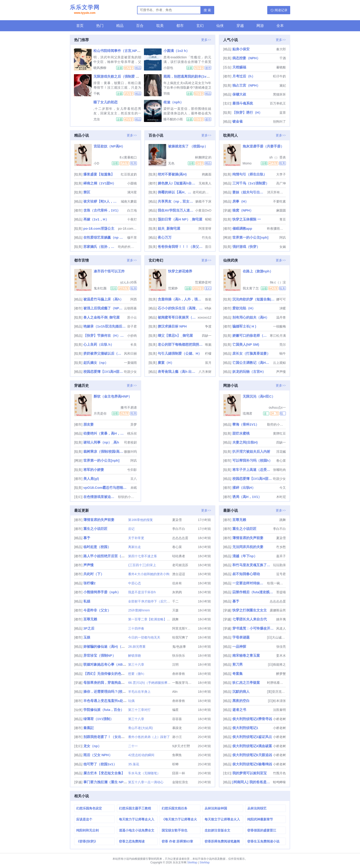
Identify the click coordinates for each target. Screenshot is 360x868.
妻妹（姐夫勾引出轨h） (249, 192)
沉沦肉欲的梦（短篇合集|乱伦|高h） (254, 299)
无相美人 (205, 183)
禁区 (87, 192)
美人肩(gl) (91, 479)
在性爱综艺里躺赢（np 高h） (105, 237)
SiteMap (192, 862)
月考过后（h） (244, 76)
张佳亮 (281, 647)
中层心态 (135, 583)
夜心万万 (165, 237)
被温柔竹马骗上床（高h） (103, 299)
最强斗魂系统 (243, 103)
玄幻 (200, 26)
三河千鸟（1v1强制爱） (251, 183)
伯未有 (177, 583)
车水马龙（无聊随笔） (144, 773)
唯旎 (208, 345)
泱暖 (283, 308)
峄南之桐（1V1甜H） (100, 183)
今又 (283, 488)
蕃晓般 (281, 67)
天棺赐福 (239, 67)
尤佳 (97, 119)
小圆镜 (132, 183)
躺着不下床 (203, 201)
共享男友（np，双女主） (176, 201)
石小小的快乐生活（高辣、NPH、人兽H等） (181, 308)
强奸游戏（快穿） (246, 247)
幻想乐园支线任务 (174, 808)
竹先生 (207, 237)
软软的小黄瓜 (127, 497)
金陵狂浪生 (180, 782)
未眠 (134, 488)
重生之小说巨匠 (95, 529)
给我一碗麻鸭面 (276, 583)
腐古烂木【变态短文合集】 (104, 773)
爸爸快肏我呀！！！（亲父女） (181, 247)
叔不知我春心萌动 (246, 574)
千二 (175, 601)
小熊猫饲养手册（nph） (102, 592)
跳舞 (175, 619)
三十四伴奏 (136, 628)
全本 (280, 26)
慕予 (87, 538)
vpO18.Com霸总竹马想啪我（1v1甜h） (106, 488)
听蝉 (175, 764)
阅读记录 (281, 10)
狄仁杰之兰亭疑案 (246, 683)
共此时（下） (94, 574)
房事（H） (240, 201)
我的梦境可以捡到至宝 (250, 773)
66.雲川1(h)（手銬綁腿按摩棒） (151, 683)
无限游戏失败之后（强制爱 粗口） (120, 76)
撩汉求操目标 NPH (172, 326)
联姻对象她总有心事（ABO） (106, 664)
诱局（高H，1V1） (247, 497)
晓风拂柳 (100, 68)
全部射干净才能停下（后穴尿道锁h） (155, 601)
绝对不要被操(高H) (172, 174)
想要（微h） (137, 674)
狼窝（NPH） (243, 210)
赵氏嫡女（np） (96, 363)
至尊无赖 (90, 619)
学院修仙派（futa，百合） (104, 710)
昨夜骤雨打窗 (276, 229)
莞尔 (283, 345)
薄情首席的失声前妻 (99, 520)
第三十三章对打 (139, 710)
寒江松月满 (278, 336)
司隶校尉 (130, 442)
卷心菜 (281, 461)
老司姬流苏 (180, 565)
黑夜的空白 (241, 701)
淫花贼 (281, 452)
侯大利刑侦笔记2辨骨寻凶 (252, 719)
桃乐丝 (132, 433)
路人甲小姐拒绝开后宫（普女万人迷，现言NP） (120, 556)
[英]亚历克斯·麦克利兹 (276, 692)
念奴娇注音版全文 (217, 830)
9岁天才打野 (181, 746)
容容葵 (177, 719)
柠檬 (208, 353)
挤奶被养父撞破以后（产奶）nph (103, 353)
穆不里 (132, 237)
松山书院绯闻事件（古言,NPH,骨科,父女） (126, 51)
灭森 (175, 610)
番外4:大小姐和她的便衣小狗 (149, 574)
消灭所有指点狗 (276, 192)
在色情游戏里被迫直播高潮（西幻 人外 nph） (100, 497)
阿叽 (283, 237)
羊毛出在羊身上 (139, 692)
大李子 (281, 174)
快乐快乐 (179, 656)
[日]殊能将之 (277, 664)
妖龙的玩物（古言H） (249, 372)
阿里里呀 (205, 229)
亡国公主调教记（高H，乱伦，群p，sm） (252, 363)
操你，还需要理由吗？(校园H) (106, 691)
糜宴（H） (166, 363)
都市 (180, 26)
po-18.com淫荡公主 (99, 228)
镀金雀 (238, 121)
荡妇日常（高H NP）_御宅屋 (180, 219)
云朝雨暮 (130, 308)
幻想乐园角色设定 (89, 808)
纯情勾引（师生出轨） (250, 174)
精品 (120, 26)
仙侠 (220, 26)
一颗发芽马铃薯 (183, 683)
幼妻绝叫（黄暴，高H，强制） (105, 433)
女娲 (283, 247)
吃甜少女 (130, 372)
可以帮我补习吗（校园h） (252, 460)
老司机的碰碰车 (202, 192)
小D (96, 163)
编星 (175, 710)
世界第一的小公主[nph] (250, 237)
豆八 (134, 479)
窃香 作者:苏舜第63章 (177, 841)
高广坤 (281, 183)
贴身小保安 (241, 49)
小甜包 (168, 68)
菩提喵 (281, 592)
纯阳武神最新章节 (260, 819)
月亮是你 (100, 413)
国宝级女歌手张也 (174, 830)
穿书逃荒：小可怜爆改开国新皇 (254, 628)
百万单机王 (278, 103)
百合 (140, 26)
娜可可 (281, 299)
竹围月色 (279, 773)
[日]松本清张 (277, 701)
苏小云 (132, 317)
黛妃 (283, 85)
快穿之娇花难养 (180, 271)
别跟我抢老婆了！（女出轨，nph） (111, 737)
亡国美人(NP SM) (246, 344)
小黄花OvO (203, 210)
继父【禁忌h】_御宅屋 (175, 335)
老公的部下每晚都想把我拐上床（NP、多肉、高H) (181, 344)
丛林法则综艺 (257, 808)
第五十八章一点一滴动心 (146, 782)
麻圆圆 (281, 210)
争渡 (208, 326)
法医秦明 (279, 710)
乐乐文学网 (85, 10)
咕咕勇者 (179, 556)
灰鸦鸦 (177, 592)
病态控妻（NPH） (246, 58)
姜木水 (281, 656)
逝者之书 (239, 710)
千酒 (283, 58)
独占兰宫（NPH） (246, 85)
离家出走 (135, 547)
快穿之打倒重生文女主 (250, 610)
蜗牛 (283, 353)
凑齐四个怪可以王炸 (109, 271)
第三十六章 (136, 664)
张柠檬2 (89, 583)
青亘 (283, 219)
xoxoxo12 (205, 317)
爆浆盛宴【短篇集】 (99, 174)
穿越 (240, 26)
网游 (260, 26)
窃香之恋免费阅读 (132, 841)
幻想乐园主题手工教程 (135, 808)
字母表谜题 (241, 637)
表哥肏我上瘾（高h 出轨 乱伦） (178, 372)
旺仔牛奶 (279, 76)
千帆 (97, 93)
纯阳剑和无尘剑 (87, 830)
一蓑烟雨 (130, 363)
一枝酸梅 (279, 326)
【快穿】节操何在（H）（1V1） (105, 335)
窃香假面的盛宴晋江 (262, 830)
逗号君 (281, 574)
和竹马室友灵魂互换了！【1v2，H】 (252, 565)
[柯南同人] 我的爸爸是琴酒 (252, 782)
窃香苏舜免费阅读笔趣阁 (222, 841)
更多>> (206, 40)
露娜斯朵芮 (278, 610)
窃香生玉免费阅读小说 (263, 841)
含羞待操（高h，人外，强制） (181, 299)
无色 (171, 163)
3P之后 (89, 628)
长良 (134, 345)
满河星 (132, 192)
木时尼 (281, 497)
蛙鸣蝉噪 (279, 782)
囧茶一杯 (179, 773)
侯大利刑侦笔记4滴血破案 (252, 746)
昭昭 (208, 219)
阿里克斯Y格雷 (183, 628)
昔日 (208, 247)
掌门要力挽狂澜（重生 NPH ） (107, 782)
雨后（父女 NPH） (98, 755)
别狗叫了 (279, 122)
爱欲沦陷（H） (244, 308)
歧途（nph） (174, 102)
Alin (175, 692)
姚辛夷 (281, 619)
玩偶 (131, 701)
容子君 (132, 326)
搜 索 (207, 10)
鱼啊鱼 (177, 755)
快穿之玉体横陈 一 (247, 219)
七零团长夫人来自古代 (250, 619)
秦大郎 (281, 49)
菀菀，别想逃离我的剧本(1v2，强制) (192, 76)
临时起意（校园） (97, 547)
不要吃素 (279, 201)
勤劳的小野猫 (276, 424)
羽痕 (167, 93)
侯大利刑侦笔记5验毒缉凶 (252, 764)
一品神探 (239, 646)
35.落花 (134, 764)
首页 (80, 26)
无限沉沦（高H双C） (259, 396)
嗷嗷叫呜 (130, 452)
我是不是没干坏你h (142, 592)
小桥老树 (279, 719)
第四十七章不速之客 (143, 556)
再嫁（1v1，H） (96, 219)
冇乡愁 (281, 547)
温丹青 (281, 317)
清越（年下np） (245, 556)
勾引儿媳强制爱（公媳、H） (180, 353)
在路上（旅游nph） (258, 271)
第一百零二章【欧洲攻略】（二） (152, 619)
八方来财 (205, 372)
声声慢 (281, 372)
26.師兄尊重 (137, 647)
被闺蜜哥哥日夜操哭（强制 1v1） (177, 317)
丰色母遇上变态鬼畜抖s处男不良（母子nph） (118, 701)
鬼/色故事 (179, 647)
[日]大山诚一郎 (276, 637)
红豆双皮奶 (129, 174)
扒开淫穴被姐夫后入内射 (251, 451)
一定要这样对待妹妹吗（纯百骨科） (249, 583)
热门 (100, 26)
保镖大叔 (239, 94)
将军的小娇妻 (94, 470)
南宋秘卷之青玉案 (246, 655)
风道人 (281, 628)
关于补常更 (136, 538)
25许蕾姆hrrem (139, 610)
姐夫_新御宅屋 (169, 228)
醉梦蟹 (281, 674)
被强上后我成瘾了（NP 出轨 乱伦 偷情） (103, 308)
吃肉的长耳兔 (127, 247)
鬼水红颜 (100, 288)
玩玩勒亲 (279, 565)
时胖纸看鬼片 (276, 683)
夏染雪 (177, 520)
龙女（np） (92, 746)
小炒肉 (132, 336)
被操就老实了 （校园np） (188, 146)
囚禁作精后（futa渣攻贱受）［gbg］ (254, 592)
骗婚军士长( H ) (244, 326)
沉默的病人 (241, 691)
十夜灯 (132, 219)
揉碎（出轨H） (244, 488)
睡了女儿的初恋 (105, 102)
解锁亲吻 (135, 656)
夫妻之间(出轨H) (245, 442)
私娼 (87, 601)
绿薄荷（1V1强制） (98, 719)
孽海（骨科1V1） (246, 424)
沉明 (175, 664)
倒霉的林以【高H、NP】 (175, 192)
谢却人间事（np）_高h (101, 442)
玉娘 (87, 637)
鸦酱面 (207, 174)
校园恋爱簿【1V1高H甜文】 (103, 372)
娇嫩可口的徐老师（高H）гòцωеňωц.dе (251, 335)
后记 (131, 529)
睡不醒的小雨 (173, 119)
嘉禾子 (281, 556)
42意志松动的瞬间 (141, 755)
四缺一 (207, 336)
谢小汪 (177, 737)
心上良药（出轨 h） (99, 344)
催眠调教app (242, 228)
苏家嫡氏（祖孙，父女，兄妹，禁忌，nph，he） (100, 247)
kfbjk (208, 308)
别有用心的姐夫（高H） (251, 317)
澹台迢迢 (179, 574)
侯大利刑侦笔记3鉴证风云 (252, 737)
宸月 (208, 363)
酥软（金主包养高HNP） (113, 396)
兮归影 (132, 470)
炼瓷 (208, 299)
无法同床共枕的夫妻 (248, 547)
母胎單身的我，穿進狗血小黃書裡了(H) (113, 683)
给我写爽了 (180, 637)
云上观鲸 (279, 363)
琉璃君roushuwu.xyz (253, 413)
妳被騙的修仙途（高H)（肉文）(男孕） (113, 646)
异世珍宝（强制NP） (100, 655)
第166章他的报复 (140, 520)
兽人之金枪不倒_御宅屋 (101, 317)
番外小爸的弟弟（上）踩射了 (149, 737)
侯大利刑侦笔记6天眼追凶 (252, 755)
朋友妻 (89, 424)
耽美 (160, 26)
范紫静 (173, 288)
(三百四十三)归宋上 (142, 565)
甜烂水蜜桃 (241, 433)
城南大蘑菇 (129, 201)
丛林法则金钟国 (216, 808)
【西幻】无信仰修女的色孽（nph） (111, 674)
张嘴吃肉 (279, 470)
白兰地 (132, 210)
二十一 (133, 746)
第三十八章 (136, 719)
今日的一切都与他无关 (144, 637)
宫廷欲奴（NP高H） (109, 146)
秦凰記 (89, 728)
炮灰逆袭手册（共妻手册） (263, 146)
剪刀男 (238, 664)
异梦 (134, 424)
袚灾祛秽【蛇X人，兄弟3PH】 (102, 201)
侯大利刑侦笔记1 (245, 728)
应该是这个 (84, 819)
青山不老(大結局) (140, 728)
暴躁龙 (177, 728)
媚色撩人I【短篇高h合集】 (178, 183)
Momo (247, 163)
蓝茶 (283, 113)
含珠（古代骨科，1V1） (102, 210)
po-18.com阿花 (127, 229)
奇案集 (238, 674)
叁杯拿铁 (179, 674)
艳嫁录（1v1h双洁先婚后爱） (105, 326)
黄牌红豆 (279, 433)
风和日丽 (130, 353)
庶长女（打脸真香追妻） (251, 353)
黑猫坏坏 (279, 94)
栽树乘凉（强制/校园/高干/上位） (103, 451)
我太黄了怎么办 (251, 288)
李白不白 (179, 529)
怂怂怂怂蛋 (180, 538)
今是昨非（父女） (97, 610)
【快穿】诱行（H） (247, 112)
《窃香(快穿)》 (87, 841)
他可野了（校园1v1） (100, 764)
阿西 (134, 299)
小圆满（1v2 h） (176, 51)
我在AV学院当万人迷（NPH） (176, 210)
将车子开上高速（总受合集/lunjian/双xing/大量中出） (252, 470)
